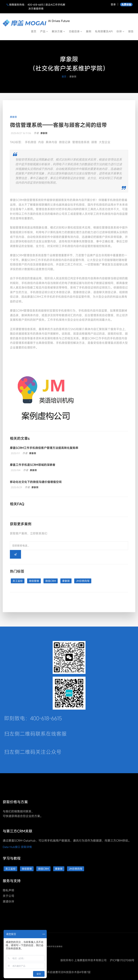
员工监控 (18, 581)
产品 (44, 31)
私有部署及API (104, 31)
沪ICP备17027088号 (122, 960)
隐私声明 (8, 890)
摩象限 (13, 117)
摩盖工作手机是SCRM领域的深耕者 (33, 465)
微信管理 (34, 581)
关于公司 (8, 896)
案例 (89, 31)
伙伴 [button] (120, 31)
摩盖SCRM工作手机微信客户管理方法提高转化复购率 (44, 448)
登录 (113, 4)
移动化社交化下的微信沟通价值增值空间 (36, 482)
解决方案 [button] (58, 31)
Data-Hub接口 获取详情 (17, 847)
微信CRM (51, 581)
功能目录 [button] (75, 31)
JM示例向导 (83, 581)
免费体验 (126, 4)
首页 (34, 31)
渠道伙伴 (8, 901)
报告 (131, 31)
